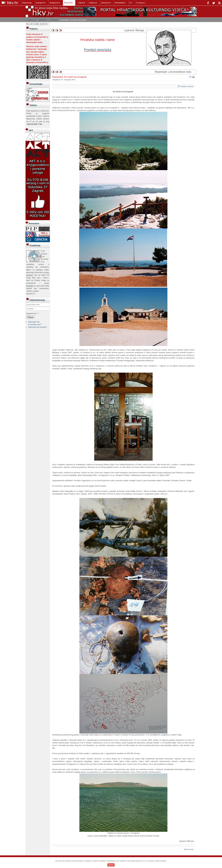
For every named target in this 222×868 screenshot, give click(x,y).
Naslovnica (27, 3)
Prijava (30, 317)
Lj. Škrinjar (54, 20)
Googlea (30, 286)
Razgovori (54, 3)
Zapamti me (31, 313)
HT (131, 3)
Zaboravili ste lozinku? (38, 327)
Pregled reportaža (98, 50)
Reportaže (68, 3)
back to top (189, 849)
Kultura (92, 3)
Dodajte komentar (187, 86)
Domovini (105, 3)
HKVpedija (119, 3)
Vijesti (81, 3)
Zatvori (111, 865)
